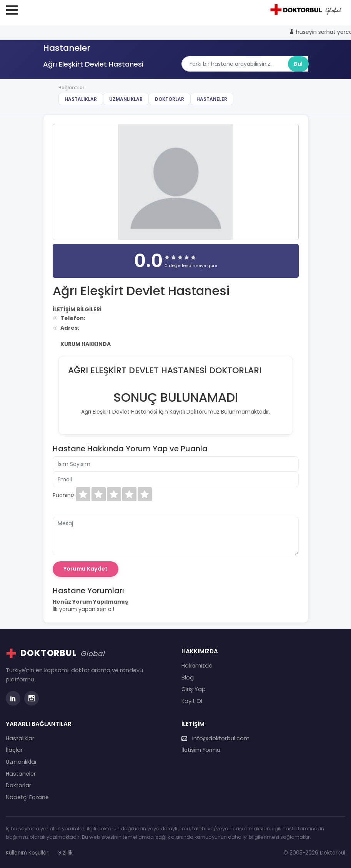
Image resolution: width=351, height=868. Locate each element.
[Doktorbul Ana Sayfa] (307, 10)
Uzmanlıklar (126, 99)
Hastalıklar (81, 99)
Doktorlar (170, 99)
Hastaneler (212, 99)
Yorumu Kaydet (86, 569)
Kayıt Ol (192, 701)
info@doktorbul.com (215, 738)
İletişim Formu (201, 750)
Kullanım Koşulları (28, 853)
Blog (188, 678)
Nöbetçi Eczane (27, 797)
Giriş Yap (194, 689)
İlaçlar (14, 750)
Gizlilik (65, 853)
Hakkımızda (197, 666)
